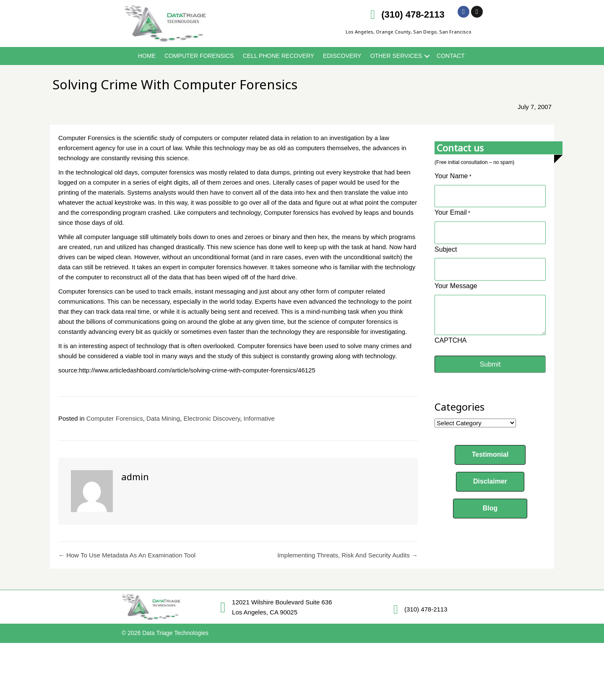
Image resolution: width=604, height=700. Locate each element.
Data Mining (163, 418)
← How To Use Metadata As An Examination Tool (127, 555)
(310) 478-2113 (413, 14)
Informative (259, 418)
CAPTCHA (450, 332)
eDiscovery (342, 56)
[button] (490, 447)
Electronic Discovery (212, 418)
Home (147, 56)
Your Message (456, 278)
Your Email (452, 211)
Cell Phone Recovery (279, 56)
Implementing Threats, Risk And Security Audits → (348, 555)
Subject (446, 244)
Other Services (396, 56)
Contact (451, 56)
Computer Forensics (199, 56)
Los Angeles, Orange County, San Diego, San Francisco (409, 32)
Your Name (453, 177)
